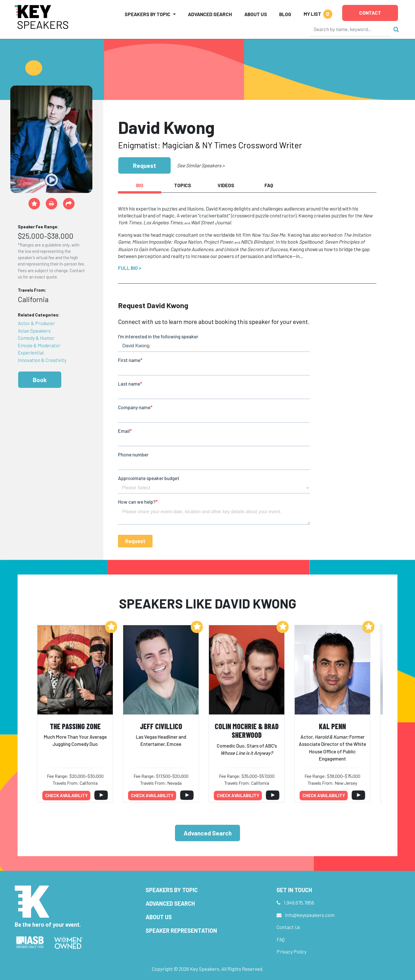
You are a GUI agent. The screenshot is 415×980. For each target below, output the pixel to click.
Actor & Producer (36, 323)
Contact (370, 13)
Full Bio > (130, 268)
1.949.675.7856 (299, 903)
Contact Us (288, 927)
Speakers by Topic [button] (147, 14)
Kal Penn (332, 726)
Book (40, 380)
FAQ (281, 939)
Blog (285, 14)
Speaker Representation (181, 930)
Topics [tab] (183, 185)
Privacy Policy (292, 951)
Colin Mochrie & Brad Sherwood (247, 731)
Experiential (31, 352)
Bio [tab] (140, 185)
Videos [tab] (226, 185)
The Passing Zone (75, 726)
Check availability (66, 795)
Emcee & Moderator (39, 345)
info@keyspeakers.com (310, 915)
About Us (256, 14)
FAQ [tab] (269, 185)
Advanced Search (210, 14)
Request (144, 165)
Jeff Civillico (161, 726)
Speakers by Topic (172, 890)
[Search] (350, 29)
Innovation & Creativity (42, 360)
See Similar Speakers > (201, 165)
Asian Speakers (34, 331)
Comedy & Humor (36, 338)
